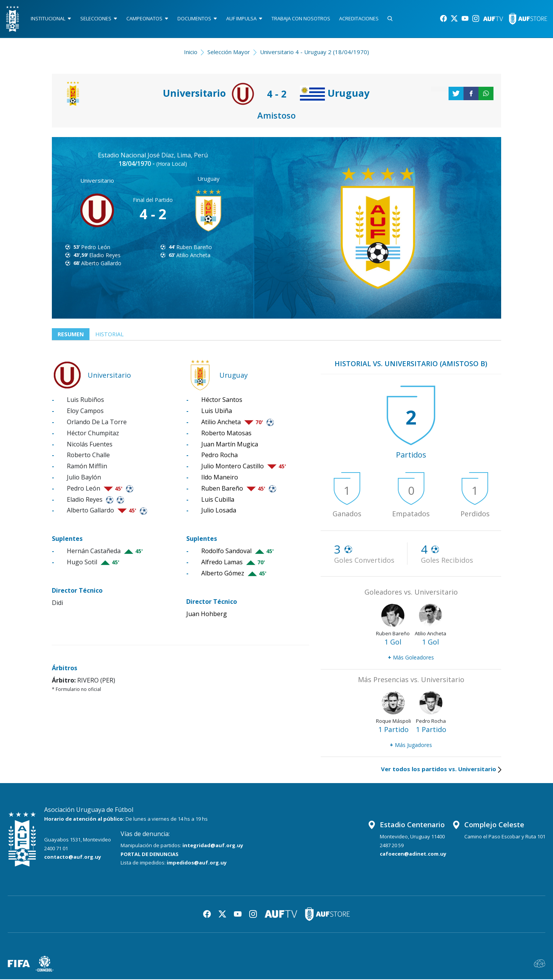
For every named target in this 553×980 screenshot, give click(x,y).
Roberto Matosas (226, 434)
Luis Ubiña (217, 412)
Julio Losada (219, 511)
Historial (112, 335)
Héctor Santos (222, 401)
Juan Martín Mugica (230, 445)
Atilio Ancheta (193, 255)
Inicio (191, 52)
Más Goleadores (411, 658)
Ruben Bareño (194, 247)
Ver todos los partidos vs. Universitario (441, 770)
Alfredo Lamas (222, 563)
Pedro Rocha (219, 456)
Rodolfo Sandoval (226, 552)
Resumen (71, 335)
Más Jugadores (411, 746)
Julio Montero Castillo (233, 467)
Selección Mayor (229, 52)
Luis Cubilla (218, 500)
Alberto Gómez (223, 574)
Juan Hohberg (207, 615)
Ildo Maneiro (220, 478)
